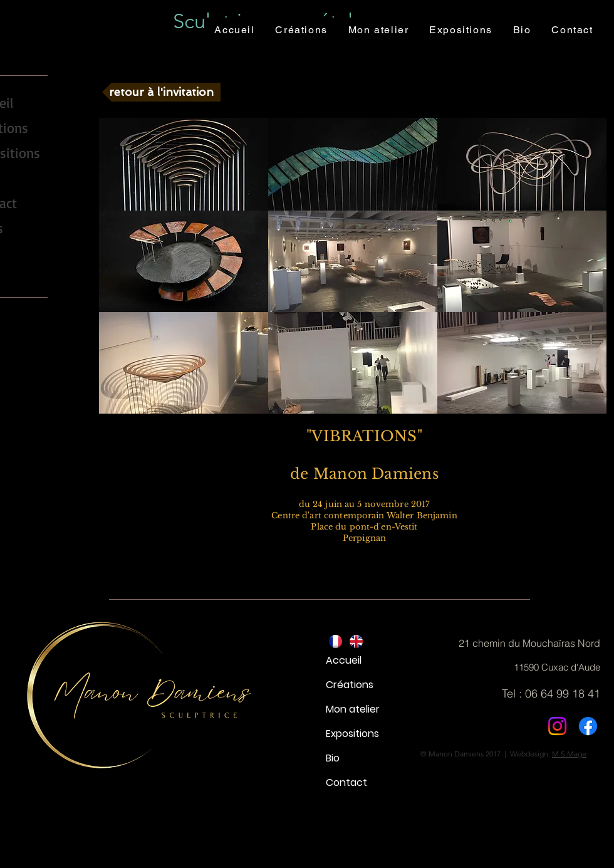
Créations (350, 685)
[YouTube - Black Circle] (12, 261)
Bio (333, 758)
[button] (184, 164)
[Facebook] (588, 726)
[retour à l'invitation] (161, 92)
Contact (346, 782)
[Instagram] (557, 726)
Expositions (352, 734)
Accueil (344, 660)
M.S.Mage (569, 754)
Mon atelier (353, 709)
